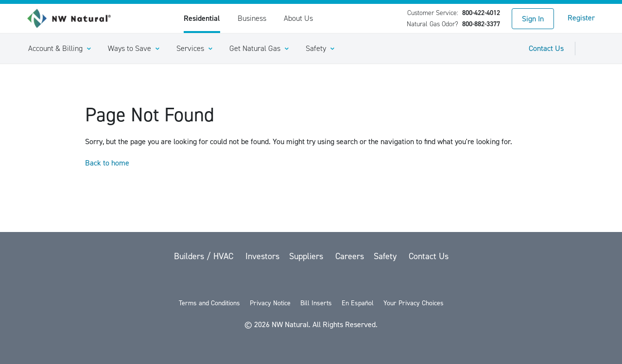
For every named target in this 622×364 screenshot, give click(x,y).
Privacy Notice (270, 303)
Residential (202, 18)
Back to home (107, 163)
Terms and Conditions (209, 303)
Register (581, 18)
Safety (386, 256)
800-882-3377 (481, 24)
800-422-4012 (481, 13)
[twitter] (261, 282)
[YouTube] (312, 282)
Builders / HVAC (205, 256)
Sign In (533, 19)
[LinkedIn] (337, 282)
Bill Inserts (316, 303)
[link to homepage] (74, 18)
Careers (350, 256)
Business (252, 18)
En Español (358, 303)
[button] (59, 49)
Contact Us (546, 48)
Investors (262, 256)
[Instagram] (362, 282)
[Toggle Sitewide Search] (591, 49)
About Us (298, 18)
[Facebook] (287, 282)
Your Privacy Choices (414, 303)
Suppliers (307, 256)
